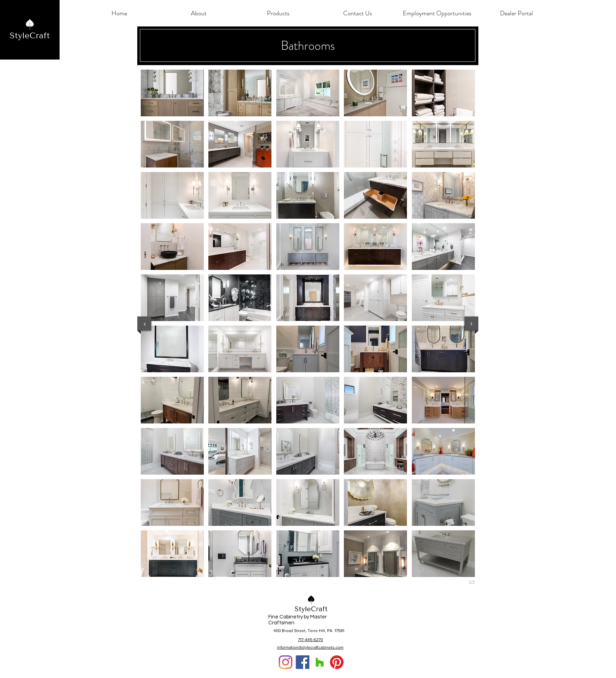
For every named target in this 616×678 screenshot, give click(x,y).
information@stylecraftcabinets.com (310, 647)
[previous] (144, 324)
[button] (199, 13)
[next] (471, 324)
